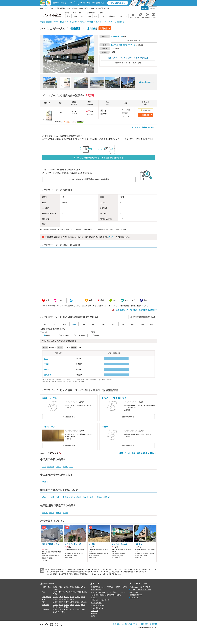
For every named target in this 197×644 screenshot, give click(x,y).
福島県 (55, 589)
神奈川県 (62, 592)
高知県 (66, 607)
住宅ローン (95, 611)
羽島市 (92, 497)
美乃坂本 (48, 375)
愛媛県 (61, 607)
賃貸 (92, 587)
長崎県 (66, 609)
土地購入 (94, 597)
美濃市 (79, 497)
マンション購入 (96, 592)
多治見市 (66, 497)
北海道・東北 (46, 587)
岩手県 (66, 587)
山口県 (77, 605)
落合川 (47, 369)
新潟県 (55, 597)
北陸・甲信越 (46, 597)
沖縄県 (62, 612)
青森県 (61, 587)
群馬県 (55, 594)
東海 (43, 599)
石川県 (77, 597)
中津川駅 (74, 29)
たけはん (105, 427)
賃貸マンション (100, 587)
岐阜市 (45, 497)
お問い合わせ (135, 592)
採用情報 (153, 624)
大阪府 (55, 602)
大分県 (77, 609)
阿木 (71, 467)
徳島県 (83, 605)
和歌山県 (84, 602)
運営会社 (116, 624)
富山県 (72, 597)
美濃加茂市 (108, 497)
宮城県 (72, 587)
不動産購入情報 (96, 590)
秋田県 (77, 587)
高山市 (59, 497)
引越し (93, 616)
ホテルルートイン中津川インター (115, 398)
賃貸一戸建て (122, 587)
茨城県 (79, 592)
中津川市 (90, 29)
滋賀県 (72, 602)
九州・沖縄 (45, 609)
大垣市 (52, 497)
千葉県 (73, 592)
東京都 (55, 592)
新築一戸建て (105, 595)
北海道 (55, 587)
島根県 (72, 605)
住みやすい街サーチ (98, 605)
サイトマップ (135, 597)
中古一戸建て (116, 595)
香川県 (55, 607)
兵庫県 (61, 602)
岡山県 (61, 605)
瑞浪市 (86, 497)
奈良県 (77, 602)
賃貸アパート (111, 587)
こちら (111, 237)
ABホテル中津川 (49, 427)
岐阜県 (113, 36)
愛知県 (45, 513)
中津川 (47, 364)
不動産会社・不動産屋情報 (100, 600)
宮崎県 (83, 609)
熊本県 (72, 609)
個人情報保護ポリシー (130, 624)
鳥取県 (66, 605)
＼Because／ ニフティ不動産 (140, 587)
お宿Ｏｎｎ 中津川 (50, 398)
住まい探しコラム (97, 608)
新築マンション (108, 592)
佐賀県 (61, 609)
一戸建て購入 (95, 595)
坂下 (46, 359)
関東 (43, 592)
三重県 (65, 513)
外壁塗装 (94, 613)
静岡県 (59, 513)
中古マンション (120, 592)
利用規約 (144, 624)
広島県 (55, 605)
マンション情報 (96, 603)
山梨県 (61, 597)
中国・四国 (45, 605)
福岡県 (55, 609)
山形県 (83, 587)
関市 (73, 497)
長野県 (66, 597)
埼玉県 (68, 592)
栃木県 (84, 592)
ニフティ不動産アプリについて (141, 590)
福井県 (83, 597)
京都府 (66, 602)
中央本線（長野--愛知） (119, 45)
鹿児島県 (56, 612)
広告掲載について (136, 595)
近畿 (43, 602)
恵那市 (99, 497)
